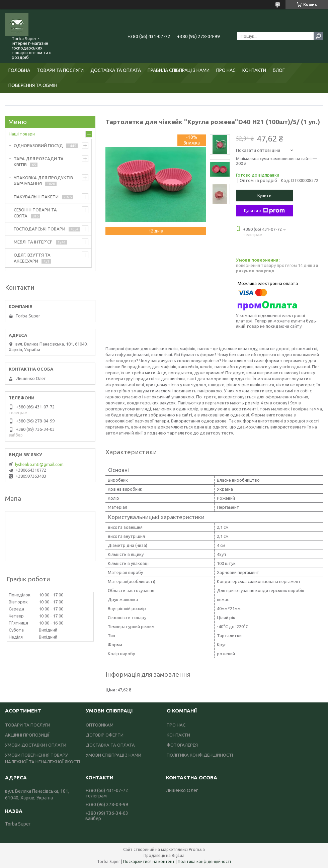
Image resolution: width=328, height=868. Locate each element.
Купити (264, 195)
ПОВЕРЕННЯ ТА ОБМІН (33, 85)
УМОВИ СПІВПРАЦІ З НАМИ (113, 755)
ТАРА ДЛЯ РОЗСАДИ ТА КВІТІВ (39, 162)
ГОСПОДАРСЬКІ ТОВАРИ (39, 229)
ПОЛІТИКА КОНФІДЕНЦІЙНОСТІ (200, 755)
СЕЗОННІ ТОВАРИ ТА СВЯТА (35, 213)
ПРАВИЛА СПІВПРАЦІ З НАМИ (179, 70)
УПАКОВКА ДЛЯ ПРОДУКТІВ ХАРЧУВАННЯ (43, 181)
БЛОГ (279, 70)
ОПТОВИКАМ (100, 725)
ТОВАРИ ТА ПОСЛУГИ (60, 70)
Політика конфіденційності (204, 861)
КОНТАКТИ (254, 70)
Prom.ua (197, 849)
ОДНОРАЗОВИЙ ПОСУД (38, 146)
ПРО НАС (226, 70)
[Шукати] (318, 36)
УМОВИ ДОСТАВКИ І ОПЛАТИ (36, 745)
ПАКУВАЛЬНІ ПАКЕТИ (36, 197)
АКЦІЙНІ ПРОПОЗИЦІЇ (27, 735)
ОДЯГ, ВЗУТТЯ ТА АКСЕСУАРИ (32, 258)
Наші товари (22, 134)
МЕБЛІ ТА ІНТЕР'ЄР (33, 242)
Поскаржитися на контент (149, 861)
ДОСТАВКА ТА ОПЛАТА (116, 70)
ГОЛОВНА (19, 70)
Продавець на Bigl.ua (164, 855)
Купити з (264, 211)
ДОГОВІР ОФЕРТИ (105, 735)
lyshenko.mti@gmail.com (39, 464)
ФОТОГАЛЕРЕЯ (182, 745)
